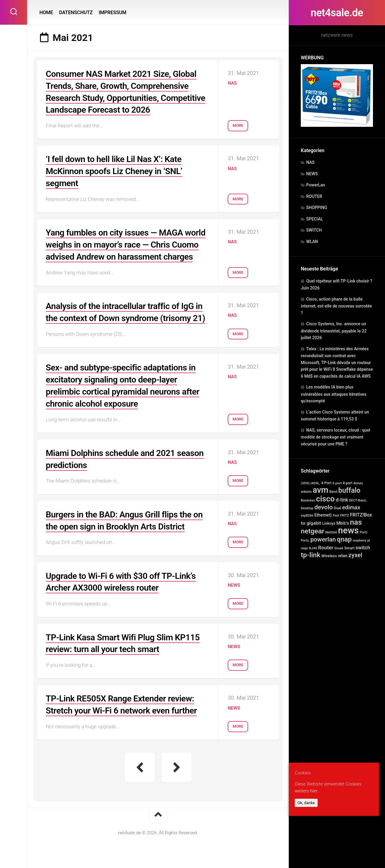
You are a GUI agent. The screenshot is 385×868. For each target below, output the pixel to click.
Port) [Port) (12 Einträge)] (363, 532)
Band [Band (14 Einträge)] (333, 492)
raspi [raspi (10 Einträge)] (304, 548)
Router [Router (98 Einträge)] (326, 548)
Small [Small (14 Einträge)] (339, 548)
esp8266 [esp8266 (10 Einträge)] (307, 515)
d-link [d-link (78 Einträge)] (342, 500)
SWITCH (314, 230)
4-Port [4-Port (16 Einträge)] (326, 483)
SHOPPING (317, 208)
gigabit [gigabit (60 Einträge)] (314, 523)
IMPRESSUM (112, 12)
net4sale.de (337, 13)
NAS (310, 162)
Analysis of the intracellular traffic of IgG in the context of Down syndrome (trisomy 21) (127, 327)
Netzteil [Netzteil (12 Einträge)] (331, 532)
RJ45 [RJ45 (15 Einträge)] (313, 548)
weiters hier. (306, 791)
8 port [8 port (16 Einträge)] (348, 483)
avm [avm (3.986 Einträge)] (321, 490)
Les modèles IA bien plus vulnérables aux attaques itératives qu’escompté (334, 394)
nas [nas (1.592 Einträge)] (356, 522)
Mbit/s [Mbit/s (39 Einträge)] (343, 523)
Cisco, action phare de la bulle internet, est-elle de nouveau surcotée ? (336, 306)
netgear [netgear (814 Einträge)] (313, 531)
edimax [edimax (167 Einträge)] (351, 507)
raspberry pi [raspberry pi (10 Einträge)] (361, 540)
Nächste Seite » (177, 784)
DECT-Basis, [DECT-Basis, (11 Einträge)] (358, 500)
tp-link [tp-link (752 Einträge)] (311, 555)
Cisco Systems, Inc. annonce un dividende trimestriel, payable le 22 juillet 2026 (334, 331)
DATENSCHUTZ (76, 12)
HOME (46, 12)
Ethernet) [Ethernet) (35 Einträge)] (323, 515)
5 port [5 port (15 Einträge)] (337, 483)
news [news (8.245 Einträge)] (348, 530)
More (238, 123)
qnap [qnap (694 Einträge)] (344, 539)
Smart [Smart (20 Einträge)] (349, 548)
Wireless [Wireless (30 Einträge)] (329, 556)
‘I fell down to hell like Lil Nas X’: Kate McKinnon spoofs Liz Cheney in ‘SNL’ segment (118, 170)
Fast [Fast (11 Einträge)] (336, 515)
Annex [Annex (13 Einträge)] (358, 483)
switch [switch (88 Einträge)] (363, 548)
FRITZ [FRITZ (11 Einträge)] (345, 515)
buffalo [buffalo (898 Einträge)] (350, 490)
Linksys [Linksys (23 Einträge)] (329, 523)
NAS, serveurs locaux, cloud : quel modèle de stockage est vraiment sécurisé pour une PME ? (336, 437)
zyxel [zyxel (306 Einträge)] (356, 555)
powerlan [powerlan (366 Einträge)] (323, 539)
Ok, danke (306, 803)
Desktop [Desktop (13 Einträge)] (307, 508)
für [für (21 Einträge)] (303, 523)
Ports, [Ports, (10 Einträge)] (305, 540)
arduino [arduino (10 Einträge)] (306, 492)
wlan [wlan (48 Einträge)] (343, 556)
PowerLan (316, 185)
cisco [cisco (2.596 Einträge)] (325, 499)
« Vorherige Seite (140, 784)
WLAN (312, 242)
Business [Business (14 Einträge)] (308, 500)
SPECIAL (315, 219)
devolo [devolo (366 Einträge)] (323, 507)
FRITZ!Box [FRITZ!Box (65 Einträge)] (361, 515)
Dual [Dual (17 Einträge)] (337, 508)
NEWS (312, 174)
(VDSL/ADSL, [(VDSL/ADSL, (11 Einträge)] (310, 483)
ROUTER (314, 196)
